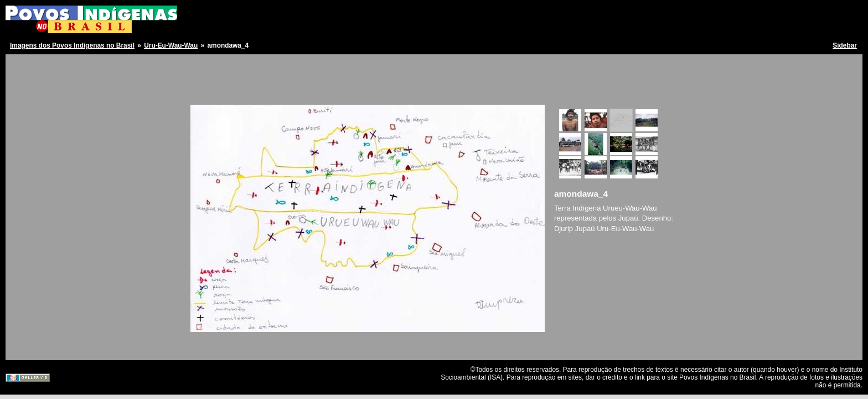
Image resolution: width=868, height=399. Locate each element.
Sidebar (845, 45)
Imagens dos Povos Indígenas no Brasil (72, 45)
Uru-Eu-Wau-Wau (171, 45)
